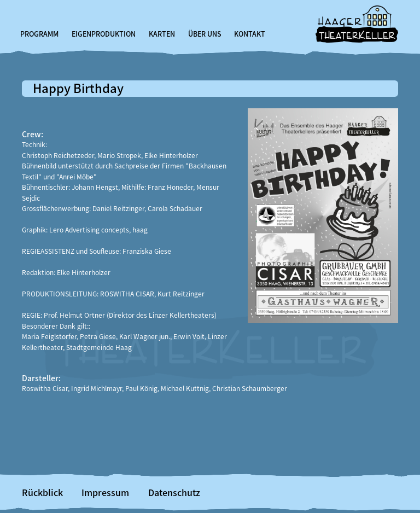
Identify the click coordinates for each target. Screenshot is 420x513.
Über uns (205, 34)
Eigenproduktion (104, 34)
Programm (39, 34)
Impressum (105, 492)
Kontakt (250, 34)
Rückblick (42, 492)
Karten (162, 34)
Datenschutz (174, 492)
